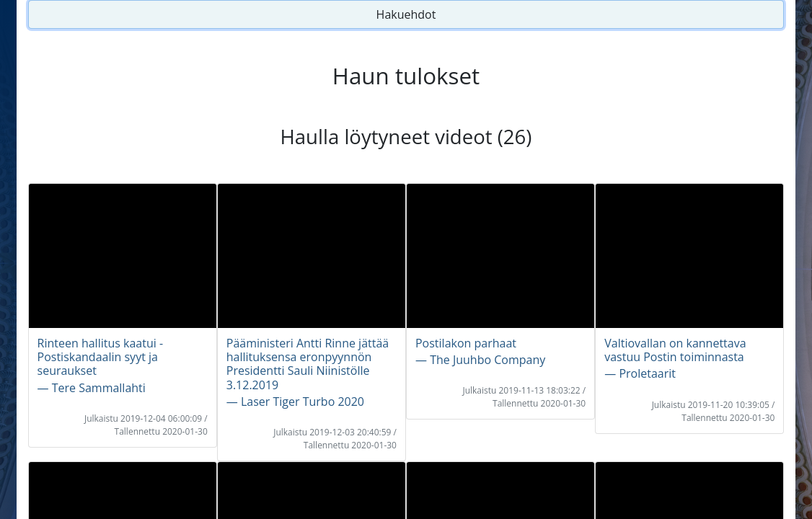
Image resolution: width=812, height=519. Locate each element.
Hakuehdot (406, 14)
